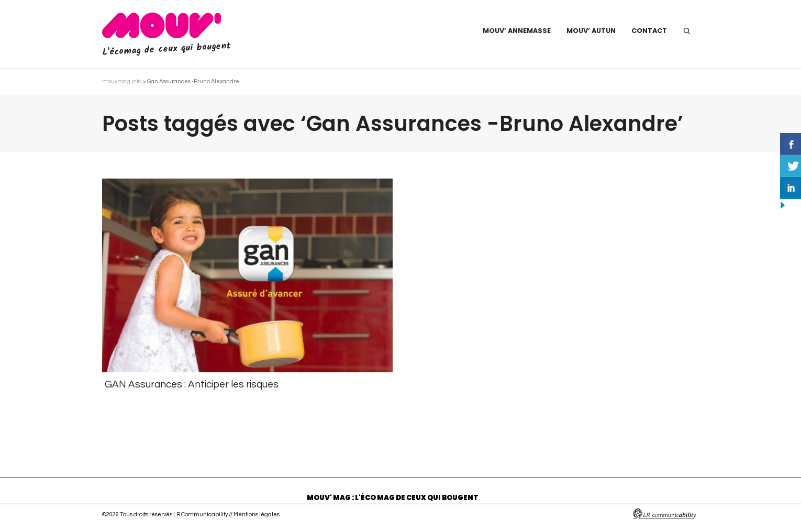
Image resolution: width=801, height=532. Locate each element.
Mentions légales (257, 514)
